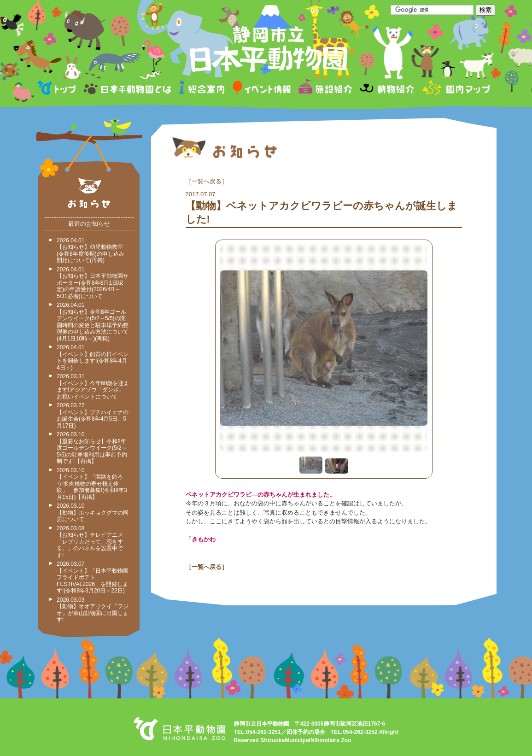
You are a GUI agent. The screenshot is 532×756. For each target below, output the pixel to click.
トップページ (58, 89)
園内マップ (455, 89)
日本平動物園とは (128, 89)
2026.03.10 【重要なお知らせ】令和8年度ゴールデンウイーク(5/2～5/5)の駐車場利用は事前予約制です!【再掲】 (92, 448)
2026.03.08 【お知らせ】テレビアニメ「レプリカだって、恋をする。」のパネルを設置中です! (90, 542)
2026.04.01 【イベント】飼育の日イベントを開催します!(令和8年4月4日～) (93, 357)
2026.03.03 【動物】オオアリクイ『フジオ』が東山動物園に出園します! (93, 610)
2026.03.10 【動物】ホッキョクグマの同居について (93, 513)
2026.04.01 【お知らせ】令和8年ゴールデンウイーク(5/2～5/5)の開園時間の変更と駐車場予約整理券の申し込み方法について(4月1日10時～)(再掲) (93, 322)
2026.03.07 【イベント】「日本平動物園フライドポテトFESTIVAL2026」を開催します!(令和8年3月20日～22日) (93, 577)
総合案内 (202, 89)
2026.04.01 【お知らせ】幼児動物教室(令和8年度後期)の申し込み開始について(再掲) (91, 251)
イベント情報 (262, 89)
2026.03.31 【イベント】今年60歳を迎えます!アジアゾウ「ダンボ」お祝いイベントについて (93, 387)
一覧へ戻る (207, 181)
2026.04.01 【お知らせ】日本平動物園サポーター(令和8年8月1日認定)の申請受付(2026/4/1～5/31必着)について (93, 283)
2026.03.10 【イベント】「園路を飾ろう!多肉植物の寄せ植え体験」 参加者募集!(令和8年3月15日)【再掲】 (92, 484)
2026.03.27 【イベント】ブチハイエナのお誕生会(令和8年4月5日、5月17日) (93, 416)
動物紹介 (387, 89)
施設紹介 (325, 89)
